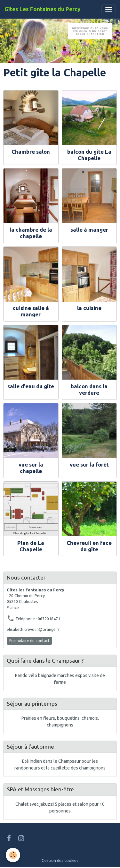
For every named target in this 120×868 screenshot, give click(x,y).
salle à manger (89, 230)
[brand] (43, 9)
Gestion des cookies (60, 860)
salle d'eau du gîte (31, 386)
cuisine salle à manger (31, 311)
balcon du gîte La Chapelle (89, 155)
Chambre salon (31, 152)
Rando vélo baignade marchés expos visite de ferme (60, 679)
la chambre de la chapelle (31, 233)
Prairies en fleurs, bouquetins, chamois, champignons (60, 722)
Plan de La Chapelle (31, 546)
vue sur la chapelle (31, 468)
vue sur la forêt (89, 464)
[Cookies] (13, 855)
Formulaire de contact (29, 641)
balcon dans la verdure (89, 389)
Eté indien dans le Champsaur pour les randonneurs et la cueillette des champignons (60, 765)
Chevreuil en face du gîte (89, 546)
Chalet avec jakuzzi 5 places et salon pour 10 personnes (60, 808)
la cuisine (89, 308)
